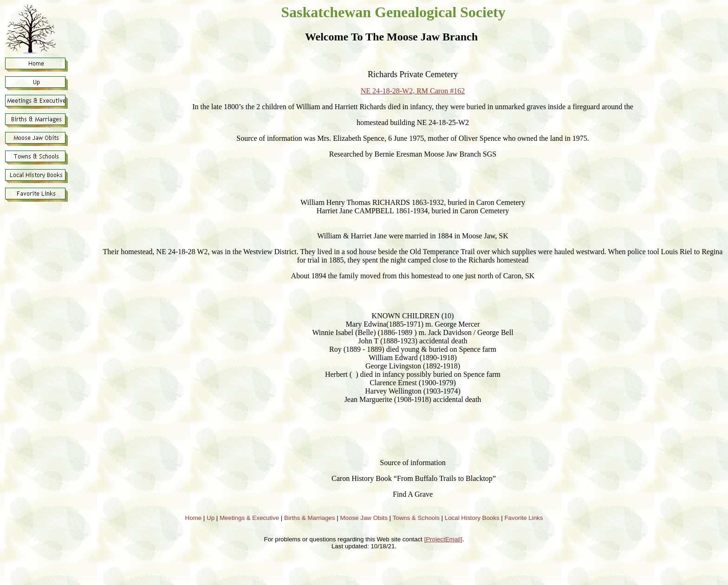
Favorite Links (523, 518)
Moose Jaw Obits (364, 518)
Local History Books (472, 518)
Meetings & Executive (249, 518)
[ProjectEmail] (443, 539)
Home (194, 518)
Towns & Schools (416, 518)
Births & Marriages (310, 518)
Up (211, 518)
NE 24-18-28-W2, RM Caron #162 (413, 91)
